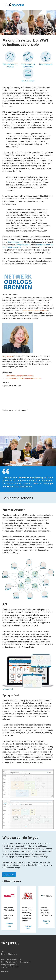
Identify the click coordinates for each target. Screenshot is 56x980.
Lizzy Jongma (8, 356)
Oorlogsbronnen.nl (16, 242)
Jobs (3, 951)
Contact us (9, 874)
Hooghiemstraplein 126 (11, 959)
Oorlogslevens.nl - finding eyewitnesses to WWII (24, 378)
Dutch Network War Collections (35, 311)
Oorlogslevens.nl (23, 245)
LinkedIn (5, 971)
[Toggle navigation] (4, 5)
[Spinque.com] (16, 5)
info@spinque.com (9, 965)
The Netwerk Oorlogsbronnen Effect (20, 376)
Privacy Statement (9, 954)
